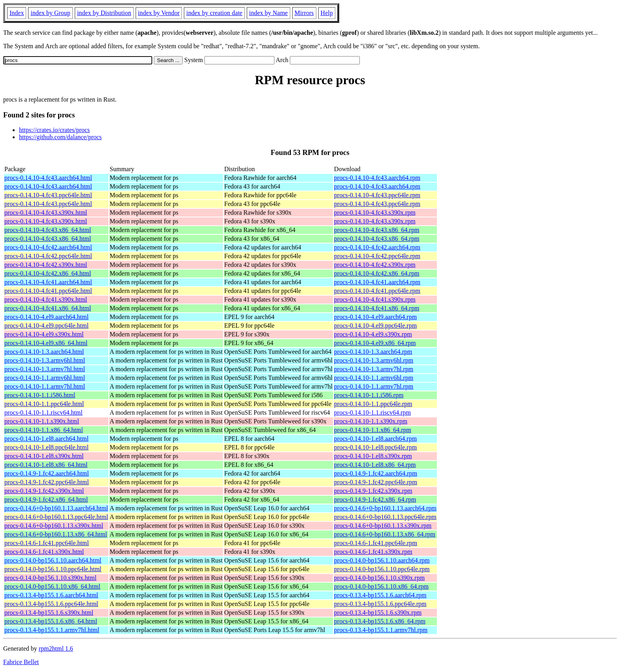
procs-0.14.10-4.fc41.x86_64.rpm (377, 308)
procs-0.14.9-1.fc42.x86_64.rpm (375, 499)
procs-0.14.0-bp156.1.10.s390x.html (50, 578)
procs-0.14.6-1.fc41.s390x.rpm (373, 552)
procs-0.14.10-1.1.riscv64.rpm (372, 412)
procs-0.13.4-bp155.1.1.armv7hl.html (52, 630)
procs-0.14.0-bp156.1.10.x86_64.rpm (381, 586)
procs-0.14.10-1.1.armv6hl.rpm (374, 378)
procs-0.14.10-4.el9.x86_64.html (46, 343)
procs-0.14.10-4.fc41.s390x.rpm (375, 299)
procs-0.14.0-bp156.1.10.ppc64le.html (53, 569)
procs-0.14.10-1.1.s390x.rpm (371, 421)
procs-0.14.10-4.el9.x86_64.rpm (375, 343)
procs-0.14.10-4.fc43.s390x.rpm (375, 212)
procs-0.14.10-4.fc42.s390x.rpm (375, 265)
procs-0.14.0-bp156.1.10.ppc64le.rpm (382, 569)
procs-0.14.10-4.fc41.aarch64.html (48, 282)
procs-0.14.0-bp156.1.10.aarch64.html (53, 560)
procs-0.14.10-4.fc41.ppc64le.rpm (377, 291)
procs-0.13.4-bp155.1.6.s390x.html (49, 613)
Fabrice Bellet (21, 662)
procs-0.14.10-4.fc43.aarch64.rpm (377, 178)
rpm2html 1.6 (56, 648)
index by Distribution (104, 13)
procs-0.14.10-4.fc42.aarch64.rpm (377, 247)
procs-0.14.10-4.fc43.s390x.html (46, 212)
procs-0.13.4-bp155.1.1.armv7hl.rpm (381, 630)
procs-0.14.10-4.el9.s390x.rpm (373, 334)
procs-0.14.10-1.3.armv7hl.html (45, 369)
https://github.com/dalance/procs (60, 137)
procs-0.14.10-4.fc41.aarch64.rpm (377, 282)
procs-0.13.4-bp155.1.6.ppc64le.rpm (380, 604)
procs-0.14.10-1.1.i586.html (40, 395)
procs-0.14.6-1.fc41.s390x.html (44, 552)
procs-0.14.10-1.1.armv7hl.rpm (374, 386)
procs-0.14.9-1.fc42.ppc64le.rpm (376, 482)
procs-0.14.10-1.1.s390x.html (42, 421)
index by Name (268, 13)
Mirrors (304, 13)
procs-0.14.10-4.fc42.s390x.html (46, 265)
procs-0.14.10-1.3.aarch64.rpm (373, 352)
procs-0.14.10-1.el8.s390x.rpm (373, 456)
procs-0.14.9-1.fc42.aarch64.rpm (376, 473)
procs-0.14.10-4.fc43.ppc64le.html (48, 195)
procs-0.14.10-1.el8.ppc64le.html (46, 447)
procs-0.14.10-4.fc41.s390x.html (46, 299)
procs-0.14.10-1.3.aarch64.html (44, 352)
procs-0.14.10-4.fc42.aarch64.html (48, 247)
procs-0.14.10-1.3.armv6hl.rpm (374, 360)
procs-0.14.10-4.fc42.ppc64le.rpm (377, 256)
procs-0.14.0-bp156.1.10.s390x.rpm (379, 578)
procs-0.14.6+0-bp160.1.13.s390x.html (54, 526)
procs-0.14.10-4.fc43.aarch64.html (48, 178)
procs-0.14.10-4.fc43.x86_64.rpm (377, 230)
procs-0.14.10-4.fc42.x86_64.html (48, 273)
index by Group (50, 13)
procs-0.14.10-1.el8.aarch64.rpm (375, 439)
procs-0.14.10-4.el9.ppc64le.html (46, 326)
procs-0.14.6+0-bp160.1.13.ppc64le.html (56, 517)
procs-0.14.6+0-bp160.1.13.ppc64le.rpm (385, 517)
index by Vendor (159, 13)
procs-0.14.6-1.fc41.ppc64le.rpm (376, 543)
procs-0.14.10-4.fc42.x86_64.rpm (377, 273)
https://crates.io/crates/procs (54, 130)
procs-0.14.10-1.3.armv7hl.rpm (374, 369)
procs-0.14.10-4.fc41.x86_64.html (48, 308)
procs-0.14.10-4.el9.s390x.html (44, 334)
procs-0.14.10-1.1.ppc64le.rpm (373, 404)
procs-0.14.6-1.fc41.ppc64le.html (47, 543)
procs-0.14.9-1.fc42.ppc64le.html (47, 482)
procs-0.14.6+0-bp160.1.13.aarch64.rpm (385, 508)
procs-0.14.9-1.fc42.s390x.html (44, 491)
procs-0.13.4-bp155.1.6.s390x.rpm (378, 613)
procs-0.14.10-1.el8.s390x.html (44, 456)
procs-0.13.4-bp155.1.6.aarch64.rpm (380, 595)
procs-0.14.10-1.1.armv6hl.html (45, 378)
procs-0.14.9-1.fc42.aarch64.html (47, 473)
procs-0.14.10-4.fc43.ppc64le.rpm (377, 195)
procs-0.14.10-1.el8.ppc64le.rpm (375, 447)
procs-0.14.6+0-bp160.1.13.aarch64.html (56, 508)
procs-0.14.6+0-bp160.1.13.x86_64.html (56, 534)
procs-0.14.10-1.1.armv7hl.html (45, 386)
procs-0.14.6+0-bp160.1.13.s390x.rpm (383, 526)
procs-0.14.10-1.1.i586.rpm (369, 395)
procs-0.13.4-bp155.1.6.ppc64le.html (51, 604)
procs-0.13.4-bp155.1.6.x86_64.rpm (380, 621)
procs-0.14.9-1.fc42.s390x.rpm (373, 491)
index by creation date (214, 13)
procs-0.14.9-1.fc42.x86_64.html (46, 499)
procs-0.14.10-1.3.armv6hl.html (45, 360)
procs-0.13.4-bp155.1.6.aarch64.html (51, 595)
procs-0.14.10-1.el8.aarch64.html (46, 439)
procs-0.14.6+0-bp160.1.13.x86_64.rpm (385, 534)
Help (327, 13)
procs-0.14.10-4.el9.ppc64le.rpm (375, 326)
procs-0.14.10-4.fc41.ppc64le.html (48, 291)
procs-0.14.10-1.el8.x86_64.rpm (375, 465)
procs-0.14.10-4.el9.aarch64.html (46, 317)
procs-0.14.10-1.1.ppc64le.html (44, 404)
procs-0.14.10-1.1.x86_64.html (44, 430)
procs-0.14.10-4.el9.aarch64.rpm (375, 317)
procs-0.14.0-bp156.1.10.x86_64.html (52, 586)
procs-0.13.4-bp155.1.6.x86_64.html (51, 621)
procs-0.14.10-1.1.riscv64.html (43, 412)
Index (17, 13)
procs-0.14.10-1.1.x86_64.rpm (373, 430)
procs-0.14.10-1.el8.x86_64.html (46, 465)
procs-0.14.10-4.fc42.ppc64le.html (48, 256)
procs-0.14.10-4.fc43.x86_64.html (48, 230)
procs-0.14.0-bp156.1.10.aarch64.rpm (382, 560)
